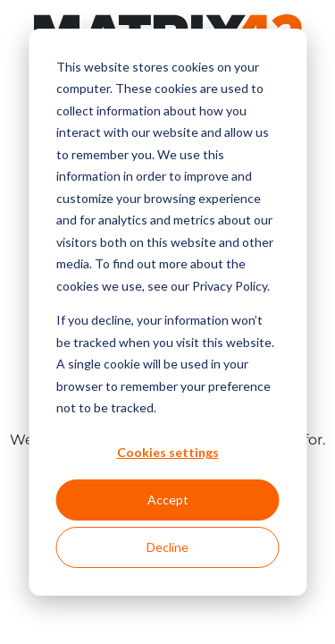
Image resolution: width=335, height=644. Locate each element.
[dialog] (167, 312)
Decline (167, 547)
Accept (168, 500)
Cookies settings (168, 452)
